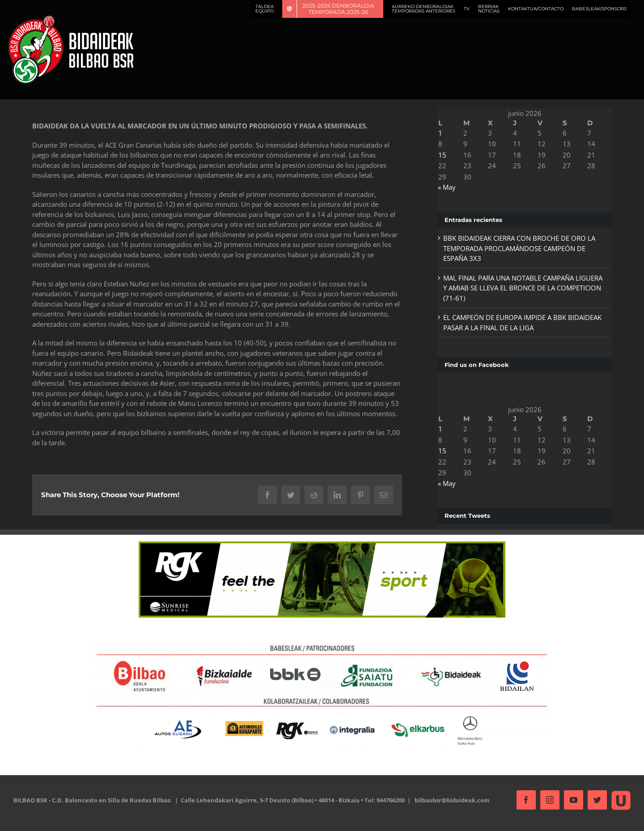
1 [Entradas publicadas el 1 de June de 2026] (438, 133)
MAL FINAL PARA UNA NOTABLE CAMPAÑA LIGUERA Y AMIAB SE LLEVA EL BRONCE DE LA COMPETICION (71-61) (520, 288)
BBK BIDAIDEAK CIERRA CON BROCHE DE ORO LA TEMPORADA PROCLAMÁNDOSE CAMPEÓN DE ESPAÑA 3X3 (517, 248)
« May (444, 187)
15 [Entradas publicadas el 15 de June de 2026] (440, 155)
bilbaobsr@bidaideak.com (452, 800)
